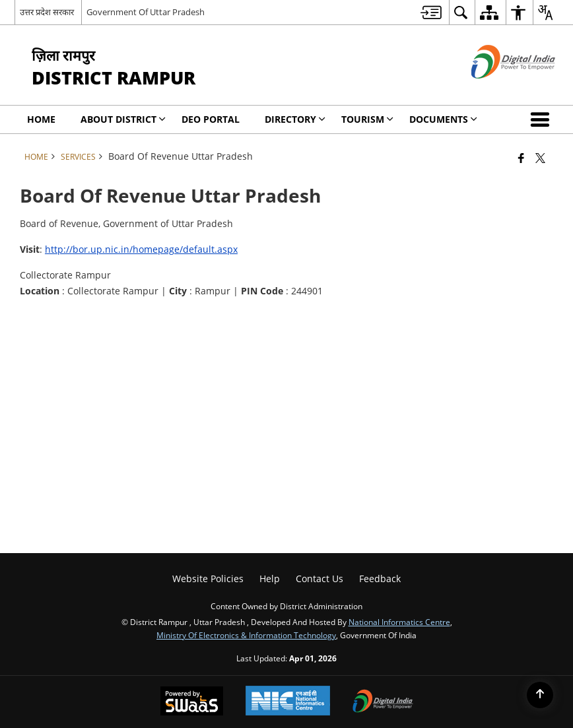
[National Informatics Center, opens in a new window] (288, 702)
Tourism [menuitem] (367, 119)
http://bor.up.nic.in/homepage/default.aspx (141, 249)
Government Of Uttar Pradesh (146, 12)
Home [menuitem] (41, 119)
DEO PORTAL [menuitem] (211, 119)
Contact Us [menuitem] (320, 579)
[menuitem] (431, 12)
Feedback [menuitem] (380, 579)
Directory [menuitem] (295, 119)
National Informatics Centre (399, 622)
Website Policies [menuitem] (208, 579)
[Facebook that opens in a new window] (521, 158)
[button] (543, 119)
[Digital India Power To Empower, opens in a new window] (383, 702)
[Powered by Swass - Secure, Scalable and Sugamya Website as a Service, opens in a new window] (192, 702)
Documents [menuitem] (443, 119)
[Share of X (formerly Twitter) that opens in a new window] (540, 158)
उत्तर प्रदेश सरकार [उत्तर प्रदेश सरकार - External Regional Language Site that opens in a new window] (47, 12)
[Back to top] (540, 695)
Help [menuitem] (270, 579)
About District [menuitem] (123, 119)
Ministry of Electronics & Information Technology (246, 635)
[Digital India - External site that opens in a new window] (497, 89)
